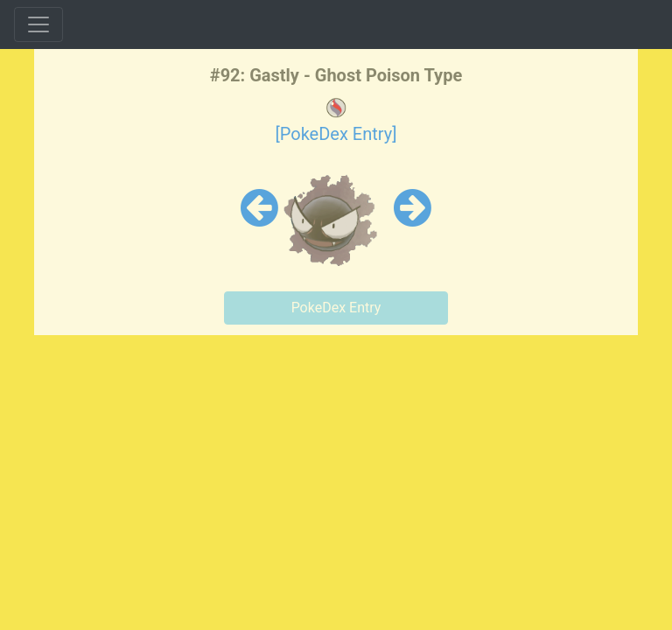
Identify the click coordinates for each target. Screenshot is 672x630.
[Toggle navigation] (38, 24)
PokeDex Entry (336, 308)
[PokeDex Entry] (336, 134)
